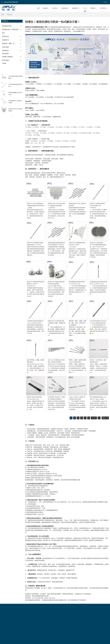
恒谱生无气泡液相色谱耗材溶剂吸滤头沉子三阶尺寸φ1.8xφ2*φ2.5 (36, 284)
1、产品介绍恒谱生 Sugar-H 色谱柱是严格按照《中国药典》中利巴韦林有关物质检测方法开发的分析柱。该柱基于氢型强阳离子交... (98, 405)
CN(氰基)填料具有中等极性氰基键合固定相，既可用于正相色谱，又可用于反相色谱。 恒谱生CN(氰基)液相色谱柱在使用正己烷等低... (57, 251)
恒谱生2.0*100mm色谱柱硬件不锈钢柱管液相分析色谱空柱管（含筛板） (36, 206)
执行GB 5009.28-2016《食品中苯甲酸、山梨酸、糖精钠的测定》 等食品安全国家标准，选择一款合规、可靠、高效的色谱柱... (36, 368)
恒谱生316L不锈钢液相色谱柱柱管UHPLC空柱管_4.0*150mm (77, 245)
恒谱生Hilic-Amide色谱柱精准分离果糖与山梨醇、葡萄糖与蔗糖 (57, 323)
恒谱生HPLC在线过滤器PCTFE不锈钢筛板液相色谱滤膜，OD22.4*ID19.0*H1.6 (98, 245)
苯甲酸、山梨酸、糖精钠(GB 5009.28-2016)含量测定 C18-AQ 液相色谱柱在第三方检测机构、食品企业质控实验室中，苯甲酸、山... (77, 368)
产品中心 (10, 15)
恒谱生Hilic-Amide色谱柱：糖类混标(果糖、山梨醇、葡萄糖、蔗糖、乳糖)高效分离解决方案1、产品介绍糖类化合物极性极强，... (77, 331)
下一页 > (94, 418)
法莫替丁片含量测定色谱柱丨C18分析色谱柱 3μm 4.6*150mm (98, 206)
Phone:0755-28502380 (11, 2)
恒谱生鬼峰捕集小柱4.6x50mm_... (15, 93)
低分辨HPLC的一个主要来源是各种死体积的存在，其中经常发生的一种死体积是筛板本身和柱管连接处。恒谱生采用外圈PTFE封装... (98, 253)
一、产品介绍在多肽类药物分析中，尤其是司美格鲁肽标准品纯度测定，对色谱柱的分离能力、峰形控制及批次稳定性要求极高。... (98, 290)
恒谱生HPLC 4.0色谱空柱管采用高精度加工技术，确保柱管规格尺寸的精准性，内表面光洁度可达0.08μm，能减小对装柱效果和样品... (77, 253)
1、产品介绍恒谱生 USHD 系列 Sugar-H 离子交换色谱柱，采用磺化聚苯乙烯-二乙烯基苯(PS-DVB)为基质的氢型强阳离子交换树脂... (77, 405)
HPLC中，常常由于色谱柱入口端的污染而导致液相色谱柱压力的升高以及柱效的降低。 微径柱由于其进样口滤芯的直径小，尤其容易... (57, 292)
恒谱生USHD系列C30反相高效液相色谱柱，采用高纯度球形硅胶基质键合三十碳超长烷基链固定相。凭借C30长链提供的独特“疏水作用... (57, 405)
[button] (12, 72)
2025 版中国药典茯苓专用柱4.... (15, 85)
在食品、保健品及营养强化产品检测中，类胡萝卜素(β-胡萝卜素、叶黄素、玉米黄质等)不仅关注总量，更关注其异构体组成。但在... (36, 405)
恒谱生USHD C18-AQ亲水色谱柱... (15, 110)
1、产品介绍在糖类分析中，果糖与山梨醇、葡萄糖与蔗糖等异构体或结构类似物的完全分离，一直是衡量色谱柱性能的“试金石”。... (57, 331)
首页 (3, 15)
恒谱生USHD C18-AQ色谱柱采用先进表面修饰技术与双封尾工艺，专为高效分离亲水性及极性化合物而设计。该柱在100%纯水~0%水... (57, 214)
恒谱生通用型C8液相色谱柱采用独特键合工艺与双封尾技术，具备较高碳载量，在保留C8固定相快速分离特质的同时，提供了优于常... (36, 329)
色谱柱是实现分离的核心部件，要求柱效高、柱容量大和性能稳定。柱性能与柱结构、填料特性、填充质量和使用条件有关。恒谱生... (36, 214)
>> (99, 418)
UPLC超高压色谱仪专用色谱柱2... (15, 77)
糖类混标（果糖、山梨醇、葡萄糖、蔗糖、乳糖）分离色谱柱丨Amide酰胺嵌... (77, 323)
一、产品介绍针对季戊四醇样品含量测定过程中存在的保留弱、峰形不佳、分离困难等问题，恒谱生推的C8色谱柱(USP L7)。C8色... (77, 290)
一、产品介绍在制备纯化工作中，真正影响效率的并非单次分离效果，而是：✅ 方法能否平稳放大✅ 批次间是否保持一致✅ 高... (98, 329)
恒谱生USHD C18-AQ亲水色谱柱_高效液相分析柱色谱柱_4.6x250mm (56, 206)
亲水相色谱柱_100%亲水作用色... (15, 102)
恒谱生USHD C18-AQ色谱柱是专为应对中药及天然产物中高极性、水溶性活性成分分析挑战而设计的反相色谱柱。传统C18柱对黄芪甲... (57, 368)
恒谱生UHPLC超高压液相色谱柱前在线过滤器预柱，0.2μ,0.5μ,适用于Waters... (56, 284)
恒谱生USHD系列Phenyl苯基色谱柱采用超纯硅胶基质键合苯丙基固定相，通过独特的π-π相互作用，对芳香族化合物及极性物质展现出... (36, 251)
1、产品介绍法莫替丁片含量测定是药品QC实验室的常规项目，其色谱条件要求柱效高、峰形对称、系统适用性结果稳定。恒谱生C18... (98, 214)
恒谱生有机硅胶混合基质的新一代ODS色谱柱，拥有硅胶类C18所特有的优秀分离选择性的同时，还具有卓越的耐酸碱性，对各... (77, 212)
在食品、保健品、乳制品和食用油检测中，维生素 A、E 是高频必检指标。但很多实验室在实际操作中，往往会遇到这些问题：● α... (98, 368)
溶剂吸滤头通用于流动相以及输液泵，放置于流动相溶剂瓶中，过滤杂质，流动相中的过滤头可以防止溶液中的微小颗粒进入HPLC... (36, 292)
